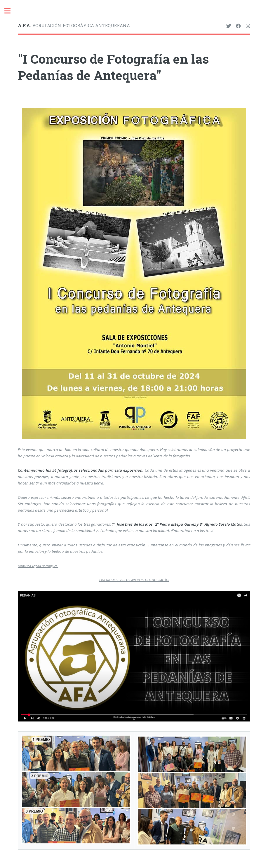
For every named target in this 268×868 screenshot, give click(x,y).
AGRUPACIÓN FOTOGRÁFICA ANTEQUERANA (74, 25)
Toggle (11, 11)
